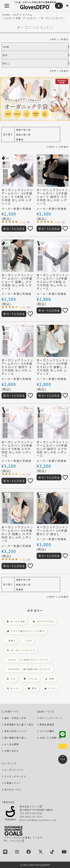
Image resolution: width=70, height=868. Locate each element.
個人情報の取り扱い (15, 738)
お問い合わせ (12, 751)
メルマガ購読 (47, 731)
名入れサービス (13, 789)
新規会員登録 (47, 724)
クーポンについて (14, 770)
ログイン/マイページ (51, 718)
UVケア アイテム (23, 15)
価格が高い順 (23, 135)
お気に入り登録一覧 (50, 738)
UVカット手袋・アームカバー (21, 18)
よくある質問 (12, 744)
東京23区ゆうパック (15, 731)
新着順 (20, 139)
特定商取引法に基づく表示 (19, 724)
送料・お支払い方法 (15, 718)
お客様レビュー (13, 783)
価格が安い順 (23, 130)
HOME (6, 15)
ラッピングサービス (15, 776)
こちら (19, 840)
